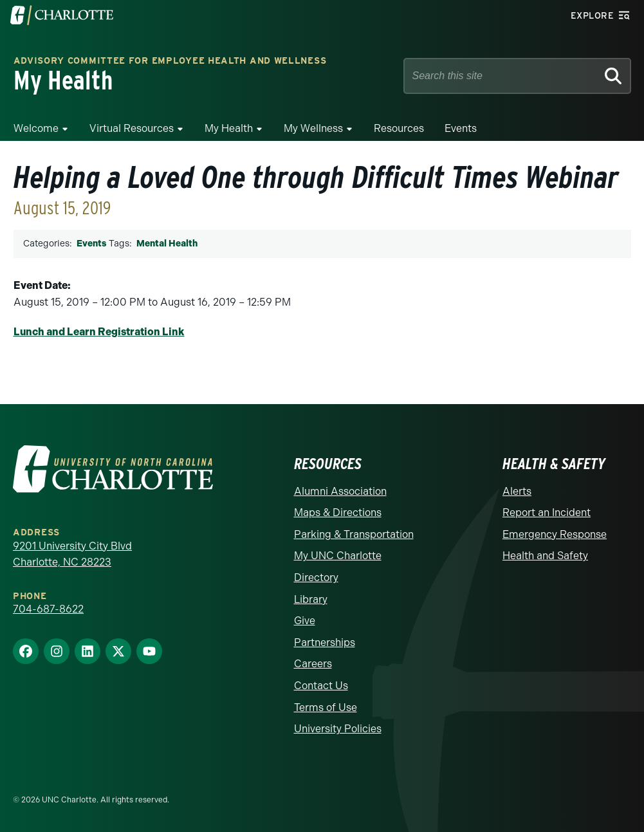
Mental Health (167, 244)
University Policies (338, 729)
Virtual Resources (132, 128)
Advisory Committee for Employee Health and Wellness (170, 61)
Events (461, 128)
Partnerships (325, 642)
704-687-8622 (48, 609)
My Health (229, 128)
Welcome (36, 128)
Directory (316, 578)
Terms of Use (326, 707)
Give (305, 621)
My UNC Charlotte (338, 556)
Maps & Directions (338, 513)
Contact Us (321, 686)
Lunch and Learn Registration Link (99, 332)
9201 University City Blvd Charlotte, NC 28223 (72, 554)
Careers (313, 664)
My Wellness (313, 128)
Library (311, 599)
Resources (399, 128)
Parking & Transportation (354, 534)
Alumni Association (340, 491)
